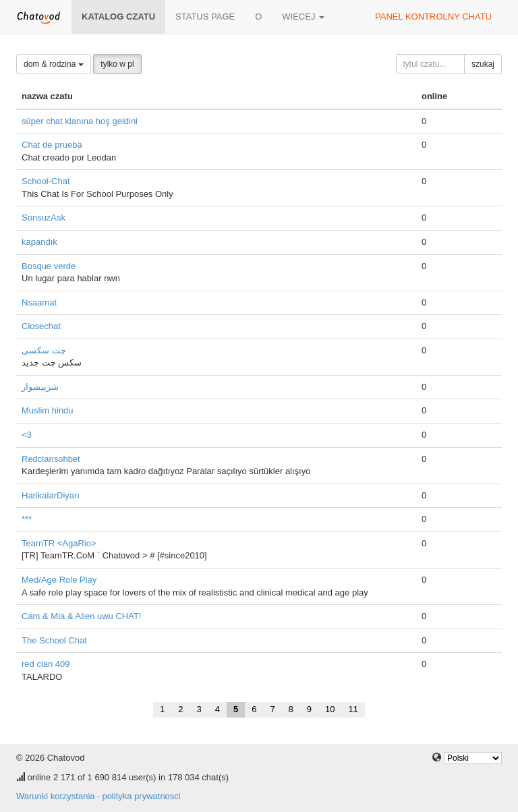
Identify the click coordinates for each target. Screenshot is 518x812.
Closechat (41, 326)
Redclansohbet (51, 459)
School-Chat (46, 181)
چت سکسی (44, 350)
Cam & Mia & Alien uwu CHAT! (81, 616)
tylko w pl (117, 64)
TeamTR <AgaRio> (59, 543)
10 (330, 709)
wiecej (303, 17)
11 (353, 709)
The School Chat (54, 640)
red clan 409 (46, 664)
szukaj (483, 64)
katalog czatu (118, 17)
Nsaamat (39, 302)
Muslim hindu (48, 410)
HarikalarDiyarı (51, 495)
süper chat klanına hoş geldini (80, 121)
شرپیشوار (40, 387)
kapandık (39, 242)
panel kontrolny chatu (433, 17)
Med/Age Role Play (59, 580)
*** (27, 519)
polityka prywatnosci (141, 796)
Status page (205, 17)
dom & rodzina (54, 64)
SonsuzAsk (44, 217)
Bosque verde (49, 266)
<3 (27, 435)
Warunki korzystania (56, 796)
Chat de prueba (52, 145)
